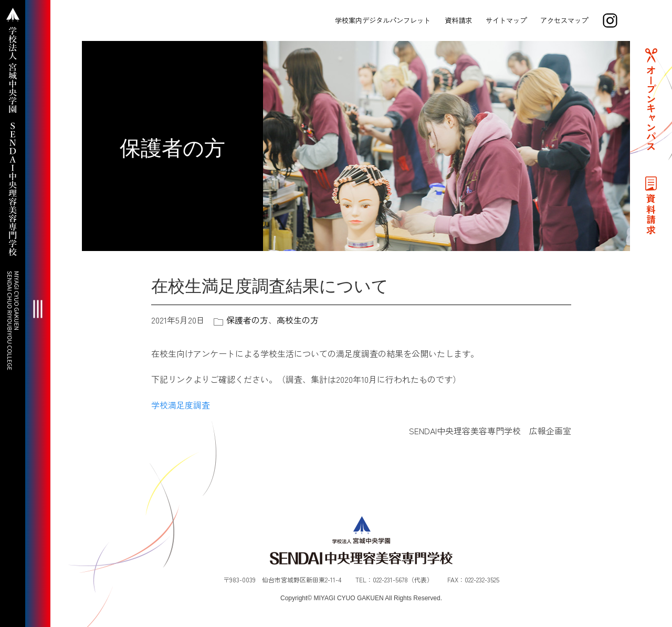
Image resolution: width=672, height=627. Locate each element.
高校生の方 (298, 320)
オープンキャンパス (651, 108)
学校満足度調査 (181, 405)
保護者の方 (247, 320)
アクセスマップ (564, 20)
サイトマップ (506, 20)
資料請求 (458, 20)
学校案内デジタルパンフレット (383, 20)
